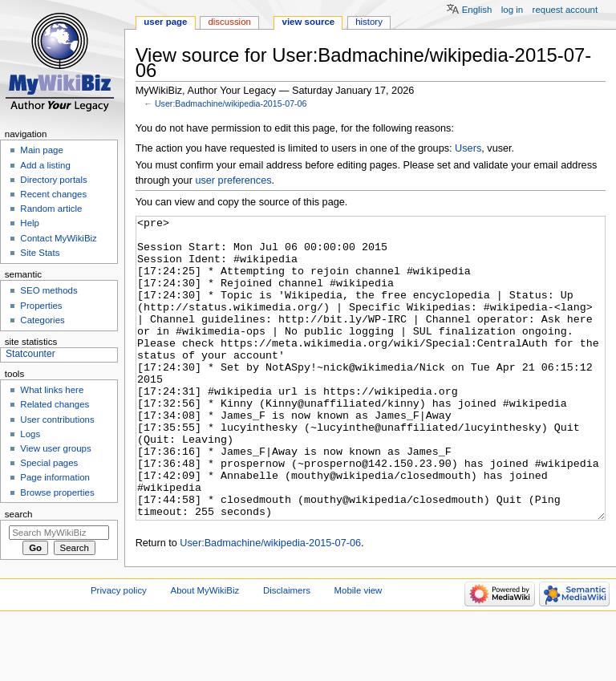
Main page (42, 150)
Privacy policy (119, 651)
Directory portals (53, 180)
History (369, 22)
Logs (30, 434)
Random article (51, 209)
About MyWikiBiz (205, 651)
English (477, 10)
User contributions (57, 420)
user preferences (233, 180)
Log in (512, 10)
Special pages (49, 463)
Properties (41, 306)
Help (30, 223)
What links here (52, 390)
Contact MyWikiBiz (58, 238)
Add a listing (45, 165)
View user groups (55, 448)
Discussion (229, 22)
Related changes (55, 404)
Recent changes (53, 194)
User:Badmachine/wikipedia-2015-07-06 (231, 103)
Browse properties (57, 493)
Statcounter (30, 354)
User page (165, 22)
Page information (55, 477)
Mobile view (359, 651)
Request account (565, 10)
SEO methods (49, 290)
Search (19, 514)
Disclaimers (287, 651)
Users (468, 148)
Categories (42, 320)
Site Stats (40, 253)
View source (309, 22)
